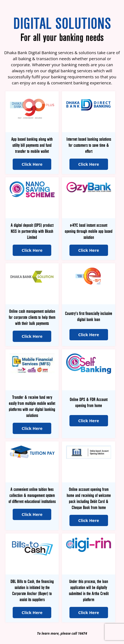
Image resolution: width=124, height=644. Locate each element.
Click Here (32, 164)
